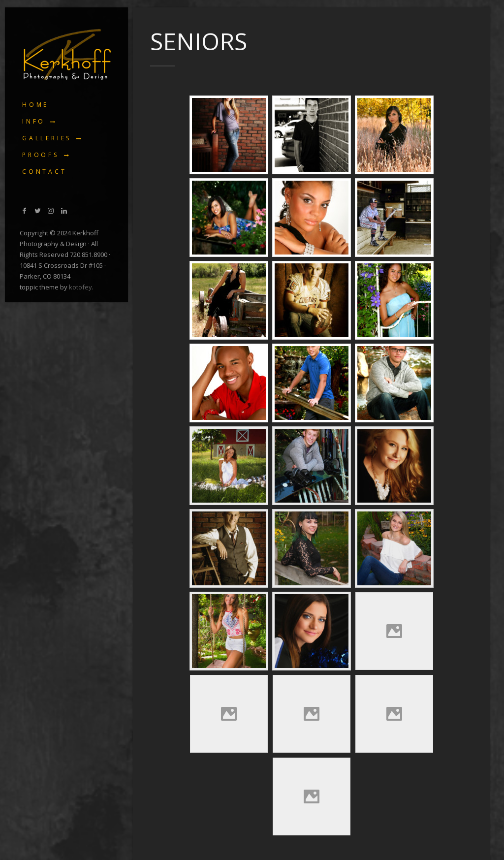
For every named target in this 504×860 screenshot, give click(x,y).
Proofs (41, 155)
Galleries (47, 138)
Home (35, 105)
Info (34, 121)
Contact (45, 172)
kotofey (80, 287)
